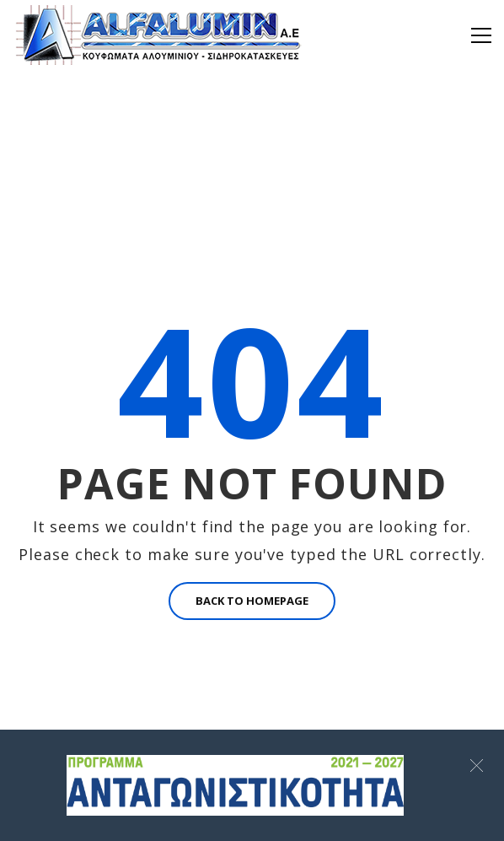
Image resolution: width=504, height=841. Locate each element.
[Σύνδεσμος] (235, 785)
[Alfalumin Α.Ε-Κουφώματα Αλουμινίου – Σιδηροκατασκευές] (160, 34)
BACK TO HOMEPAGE (252, 601)
